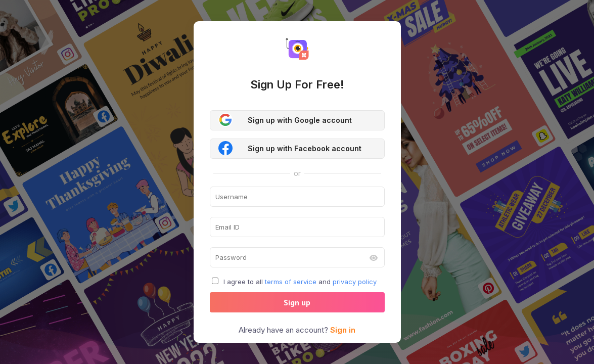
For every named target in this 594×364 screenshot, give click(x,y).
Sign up (297, 302)
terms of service (291, 282)
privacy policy (355, 282)
